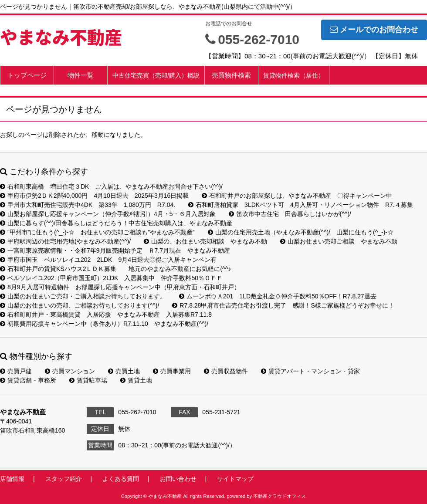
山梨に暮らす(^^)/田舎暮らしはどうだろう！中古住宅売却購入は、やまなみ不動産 (116, 223)
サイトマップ (235, 479)
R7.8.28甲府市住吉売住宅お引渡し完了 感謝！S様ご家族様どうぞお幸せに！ (283, 305)
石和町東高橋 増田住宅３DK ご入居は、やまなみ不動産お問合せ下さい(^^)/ (111, 186)
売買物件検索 (231, 75)
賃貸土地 (136, 380)
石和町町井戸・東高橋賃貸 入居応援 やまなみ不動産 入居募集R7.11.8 (106, 315)
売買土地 (124, 371)
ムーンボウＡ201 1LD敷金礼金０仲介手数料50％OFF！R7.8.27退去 (278, 296)
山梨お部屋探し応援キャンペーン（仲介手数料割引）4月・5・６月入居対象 (108, 214)
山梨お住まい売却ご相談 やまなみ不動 (339, 241)
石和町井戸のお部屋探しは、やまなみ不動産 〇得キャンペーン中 (297, 196)
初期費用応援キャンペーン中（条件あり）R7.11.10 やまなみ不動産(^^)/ (104, 324)
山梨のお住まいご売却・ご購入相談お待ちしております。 (83, 296)
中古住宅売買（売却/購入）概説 (156, 75)
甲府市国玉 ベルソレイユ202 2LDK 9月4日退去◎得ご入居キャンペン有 (108, 260)
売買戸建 (16, 371)
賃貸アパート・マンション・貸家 (310, 371)
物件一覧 (81, 75)
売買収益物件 (226, 371)
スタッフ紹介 (64, 479)
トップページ (27, 75)
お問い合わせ (178, 479)
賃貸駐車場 (88, 380)
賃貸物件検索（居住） (294, 75)
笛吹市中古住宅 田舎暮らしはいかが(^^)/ (290, 214)
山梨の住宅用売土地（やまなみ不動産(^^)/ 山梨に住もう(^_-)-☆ (301, 232)
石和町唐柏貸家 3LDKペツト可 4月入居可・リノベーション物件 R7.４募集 (301, 205)
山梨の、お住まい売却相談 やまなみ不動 (205, 241)
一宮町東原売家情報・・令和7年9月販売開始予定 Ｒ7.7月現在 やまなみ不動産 (115, 250)
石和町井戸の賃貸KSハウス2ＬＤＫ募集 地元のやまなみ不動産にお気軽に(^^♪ (115, 269)
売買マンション (70, 371)
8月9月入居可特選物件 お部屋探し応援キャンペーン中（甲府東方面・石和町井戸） (120, 287)
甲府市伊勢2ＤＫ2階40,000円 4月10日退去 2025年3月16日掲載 (94, 196)
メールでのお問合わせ (374, 30)
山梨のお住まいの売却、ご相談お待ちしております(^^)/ (80, 305)
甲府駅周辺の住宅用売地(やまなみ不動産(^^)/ (65, 241)
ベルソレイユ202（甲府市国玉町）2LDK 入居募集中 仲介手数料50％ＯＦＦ (111, 278)
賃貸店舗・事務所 (28, 380)
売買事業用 (172, 371)
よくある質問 (121, 479)
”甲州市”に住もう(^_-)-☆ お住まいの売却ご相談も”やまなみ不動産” (97, 232)
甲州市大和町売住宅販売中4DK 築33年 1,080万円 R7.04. (88, 205)
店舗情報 (12, 479)
